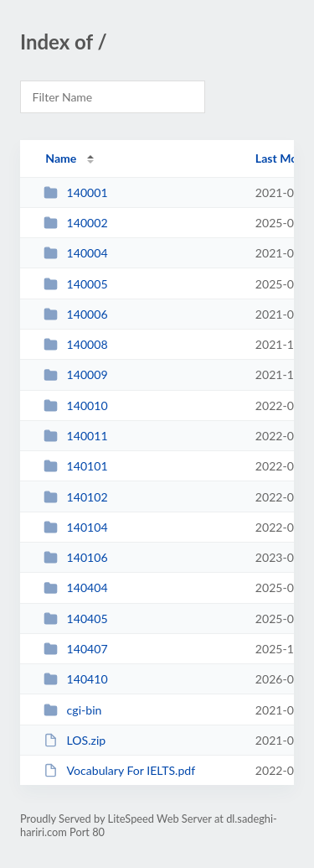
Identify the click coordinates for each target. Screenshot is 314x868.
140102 (75, 497)
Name (61, 158)
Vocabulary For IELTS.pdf (119, 770)
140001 (75, 192)
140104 (75, 527)
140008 (75, 344)
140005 (75, 284)
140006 (75, 314)
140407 (75, 649)
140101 (75, 466)
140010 (75, 405)
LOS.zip (75, 740)
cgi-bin (72, 710)
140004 (75, 253)
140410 (75, 679)
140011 (75, 436)
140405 (75, 619)
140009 (75, 374)
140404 (75, 587)
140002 (75, 223)
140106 (75, 557)
